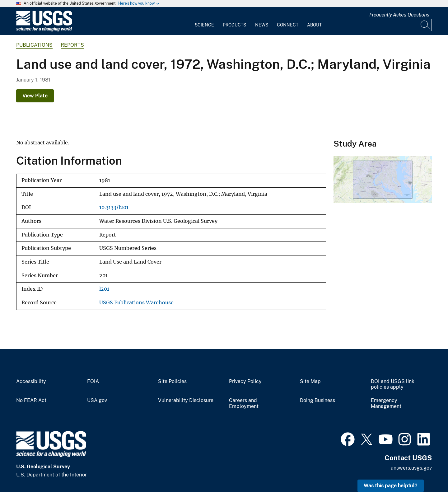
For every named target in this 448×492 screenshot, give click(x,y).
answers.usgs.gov (411, 468)
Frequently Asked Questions (399, 15)
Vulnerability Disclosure (186, 401)
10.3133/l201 (114, 207)
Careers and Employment (244, 403)
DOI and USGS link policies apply (393, 384)
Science (204, 25)
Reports (72, 45)
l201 (104, 289)
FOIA (93, 382)
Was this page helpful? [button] (391, 486)
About (314, 25)
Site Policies (172, 382)
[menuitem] (204, 21)
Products (234, 25)
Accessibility (31, 382)
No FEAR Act (31, 401)
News (262, 25)
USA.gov (97, 401)
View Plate (35, 96)
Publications (34, 45)
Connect (288, 25)
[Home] (44, 30)
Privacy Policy (245, 382)
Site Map (310, 382)
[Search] (426, 25)
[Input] (391, 25)
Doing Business (317, 401)
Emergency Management (386, 403)
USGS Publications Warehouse (136, 303)
